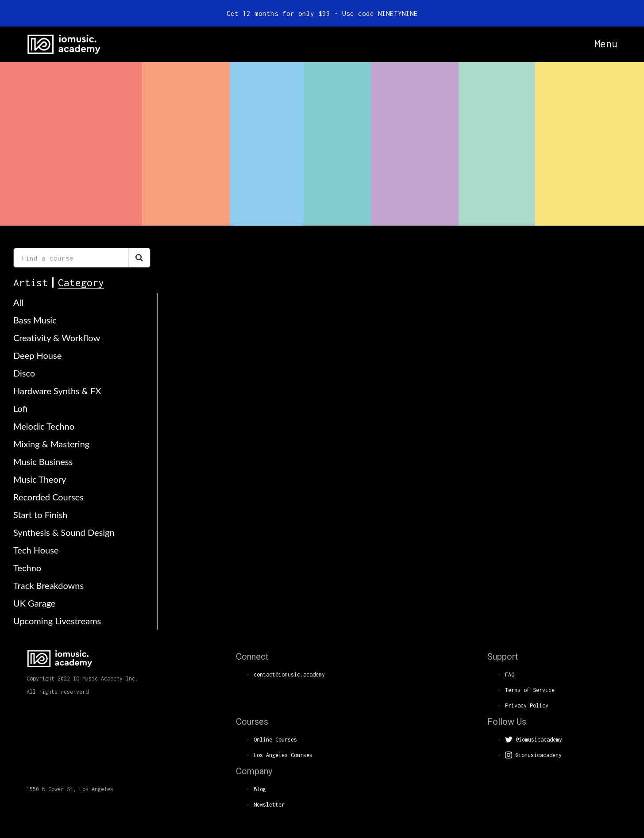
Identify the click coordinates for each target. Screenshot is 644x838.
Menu (606, 44)
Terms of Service (530, 690)
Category (81, 283)
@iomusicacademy (534, 740)
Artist (31, 283)
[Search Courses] (139, 258)
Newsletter (269, 805)
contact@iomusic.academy (289, 675)
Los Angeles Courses (283, 755)
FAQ (510, 675)
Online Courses (275, 740)
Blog (260, 789)
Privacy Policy (527, 705)
